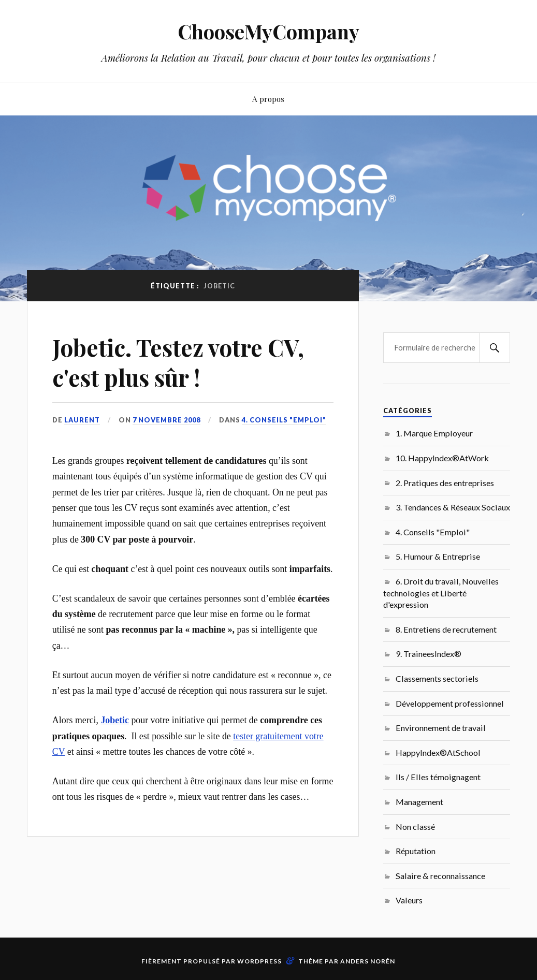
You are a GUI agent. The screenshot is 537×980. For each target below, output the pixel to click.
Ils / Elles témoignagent (438, 777)
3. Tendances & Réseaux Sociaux (453, 507)
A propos (268, 99)
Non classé (415, 827)
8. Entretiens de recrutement (446, 629)
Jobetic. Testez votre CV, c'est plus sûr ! (178, 362)
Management (419, 802)
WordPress (259, 961)
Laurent (82, 420)
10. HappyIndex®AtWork (442, 458)
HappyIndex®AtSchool (438, 752)
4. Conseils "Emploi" (284, 420)
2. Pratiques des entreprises (445, 483)
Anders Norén (368, 961)
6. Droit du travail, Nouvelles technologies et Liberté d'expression (441, 593)
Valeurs (409, 900)
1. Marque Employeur (434, 433)
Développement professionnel (450, 703)
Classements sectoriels (437, 678)
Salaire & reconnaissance (440, 876)
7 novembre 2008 (166, 420)
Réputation (416, 851)
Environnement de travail (441, 728)
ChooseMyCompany (268, 31)
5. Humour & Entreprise (438, 556)
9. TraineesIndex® (429, 654)
